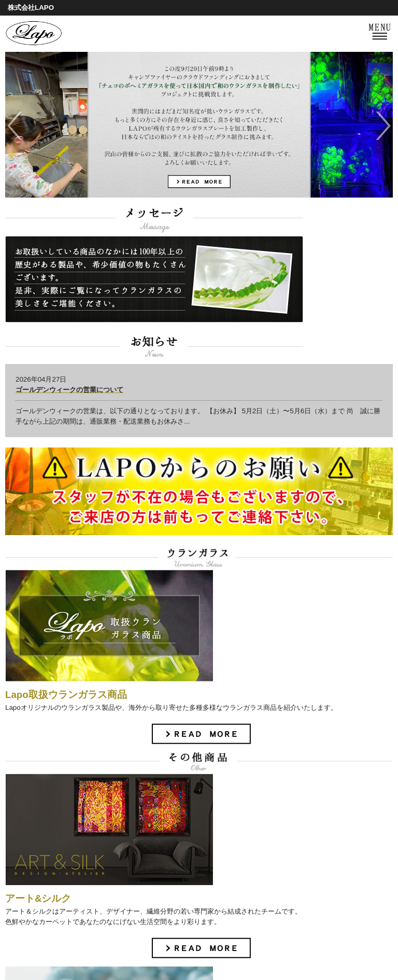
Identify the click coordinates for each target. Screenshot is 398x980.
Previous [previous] (15, 126)
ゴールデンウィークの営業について (69, 390)
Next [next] (383, 126)
